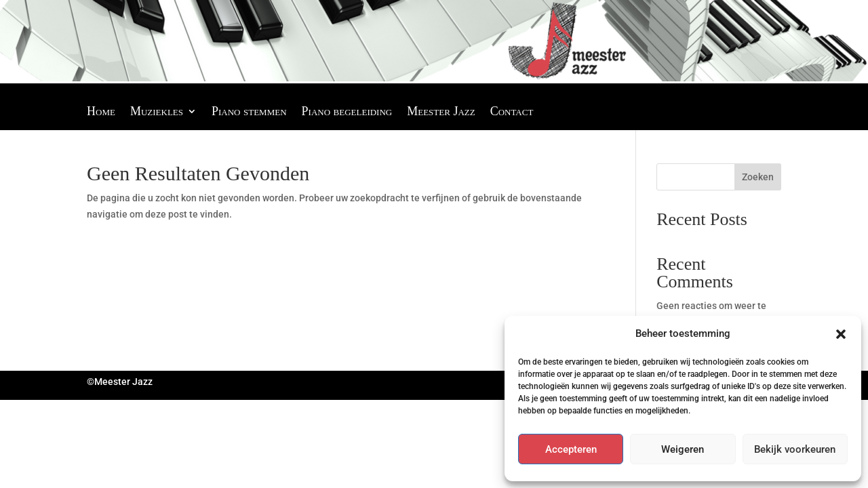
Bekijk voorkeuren (795, 449)
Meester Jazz (441, 112)
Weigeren (683, 449)
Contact (512, 112)
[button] (841, 334)
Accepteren (571, 449)
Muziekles (157, 112)
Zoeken (758, 177)
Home (101, 112)
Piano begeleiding (347, 112)
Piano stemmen (249, 112)
